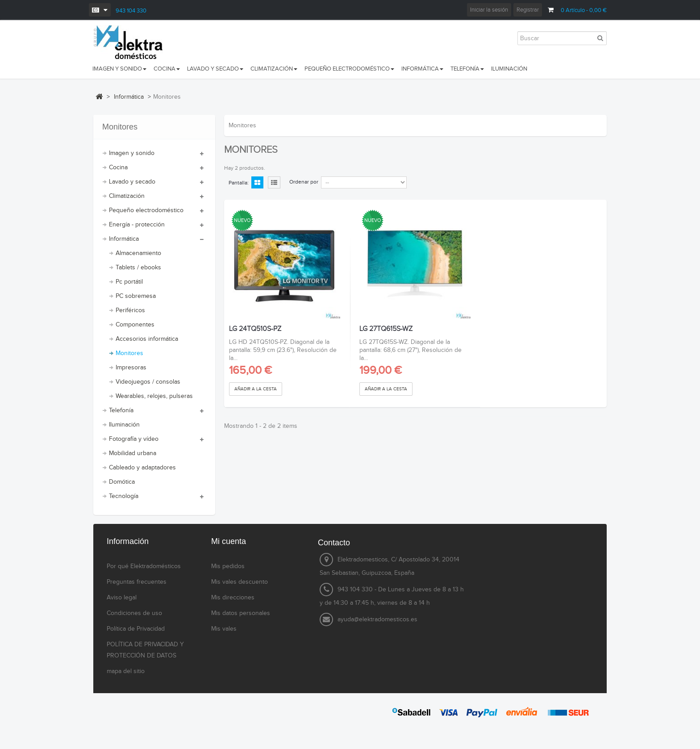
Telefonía (121, 410)
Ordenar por (304, 182)
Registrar (528, 10)
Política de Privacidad (136, 629)
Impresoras (131, 368)
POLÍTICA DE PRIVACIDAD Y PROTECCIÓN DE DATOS (145, 650)
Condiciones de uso (134, 613)
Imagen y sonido (132, 153)
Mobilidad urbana (133, 453)
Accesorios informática (147, 339)
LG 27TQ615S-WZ (386, 329)
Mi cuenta (229, 541)
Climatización (127, 196)
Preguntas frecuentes (137, 582)
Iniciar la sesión (489, 10)
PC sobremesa (136, 296)
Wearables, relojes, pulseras (154, 396)
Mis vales (224, 629)
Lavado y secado (132, 182)
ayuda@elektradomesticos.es (377, 619)
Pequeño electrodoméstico (146, 210)
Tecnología (124, 496)
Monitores (129, 353)
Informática (124, 239)
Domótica (122, 482)
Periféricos (130, 310)
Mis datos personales (241, 613)
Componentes (135, 325)
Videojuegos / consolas (148, 382)
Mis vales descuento (240, 582)
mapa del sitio (126, 671)
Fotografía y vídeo (134, 439)
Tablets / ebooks (138, 268)
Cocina (118, 167)
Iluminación (124, 425)
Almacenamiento (138, 253)
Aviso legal (122, 598)
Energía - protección (137, 225)
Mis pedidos (228, 566)
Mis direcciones (233, 598)
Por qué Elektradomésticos (144, 566)
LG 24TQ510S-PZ (255, 329)
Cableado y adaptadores (142, 468)
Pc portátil (129, 282)
